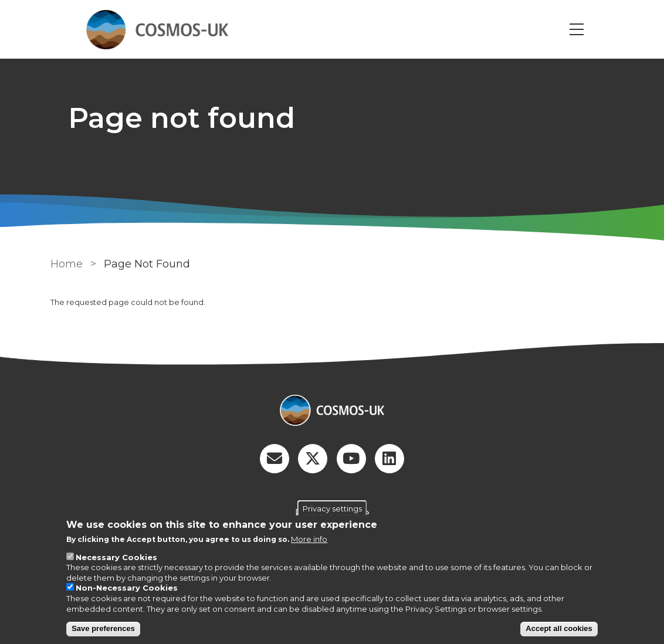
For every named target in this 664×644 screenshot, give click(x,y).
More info (309, 539)
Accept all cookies (559, 628)
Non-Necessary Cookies (127, 588)
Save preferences (103, 628)
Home (67, 264)
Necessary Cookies (116, 557)
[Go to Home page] (157, 30)
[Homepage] (332, 411)
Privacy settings (332, 508)
